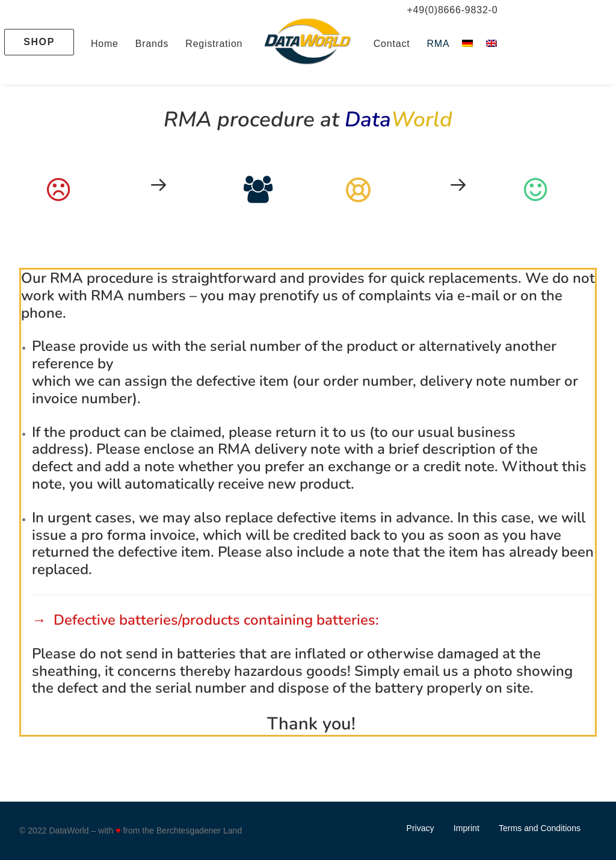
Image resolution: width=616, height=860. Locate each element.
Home (105, 44)
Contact (392, 44)
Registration (214, 44)
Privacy (420, 828)
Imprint (467, 828)
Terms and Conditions (540, 828)
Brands (152, 44)
